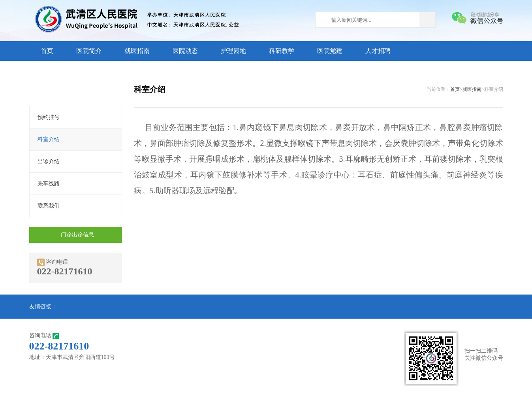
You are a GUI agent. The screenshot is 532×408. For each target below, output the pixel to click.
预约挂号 (49, 117)
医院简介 (89, 51)
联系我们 (49, 206)
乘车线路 (49, 184)
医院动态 (185, 51)
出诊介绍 (49, 161)
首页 (47, 51)
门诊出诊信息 (77, 235)
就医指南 (137, 51)
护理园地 (233, 51)
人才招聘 (378, 51)
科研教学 (282, 51)
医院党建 (330, 51)
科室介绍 (49, 139)
